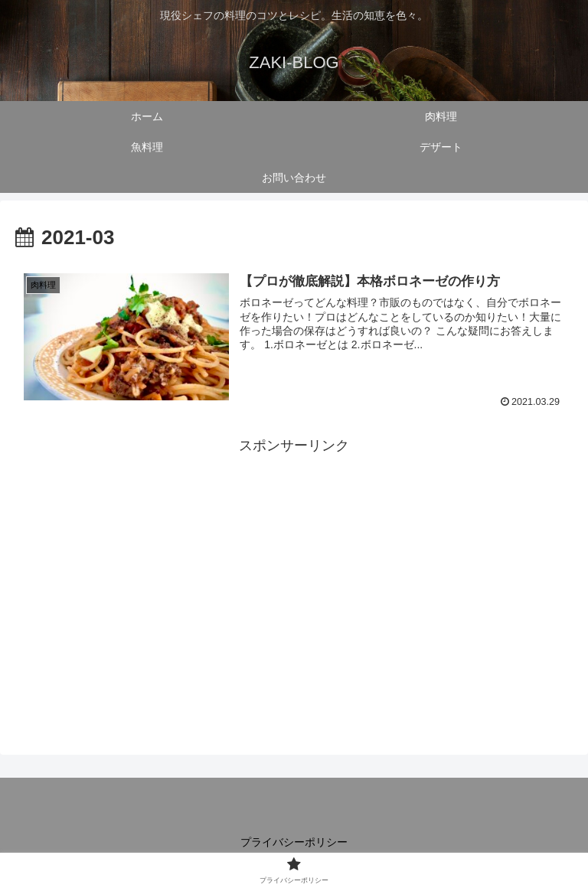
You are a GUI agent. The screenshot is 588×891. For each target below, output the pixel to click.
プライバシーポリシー (294, 842)
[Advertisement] (294, 566)
